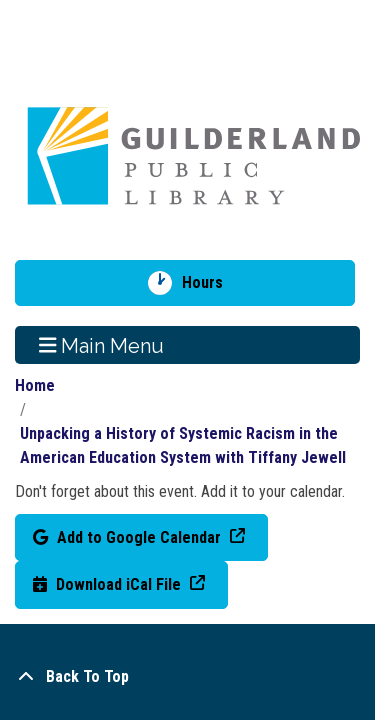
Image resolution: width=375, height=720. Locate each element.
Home (35, 385)
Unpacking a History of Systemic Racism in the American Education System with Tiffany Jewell (183, 445)
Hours (209, 283)
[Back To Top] (187, 677)
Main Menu (102, 345)
